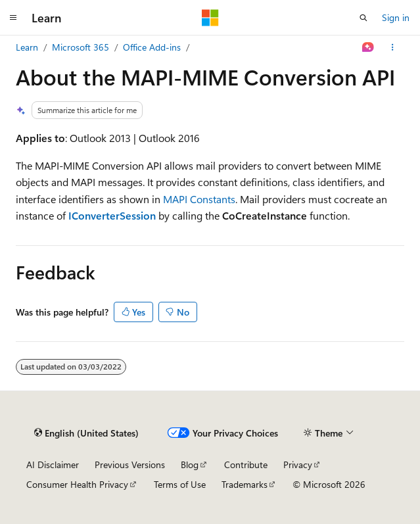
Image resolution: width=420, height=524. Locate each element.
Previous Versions (130, 464)
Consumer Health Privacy (77, 484)
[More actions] (393, 47)
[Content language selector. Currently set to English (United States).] (86, 433)
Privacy (298, 464)
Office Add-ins (152, 47)
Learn (27, 47)
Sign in (396, 17)
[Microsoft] (210, 18)
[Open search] (363, 18)
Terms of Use (180, 484)
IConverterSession (112, 215)
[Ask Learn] (368, 47)
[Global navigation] (13, 18)
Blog (190, 464)
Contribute (246, 464)
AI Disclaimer (53, 464)
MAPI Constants (199, 199)
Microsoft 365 (81, 47)
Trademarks (245, 484)
